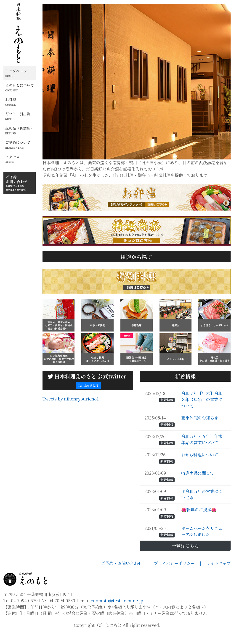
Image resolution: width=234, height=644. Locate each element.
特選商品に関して (198, 485)
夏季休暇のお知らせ (200, 430)
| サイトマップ (215, 575)
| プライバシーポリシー (174, 575)
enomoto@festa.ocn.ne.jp (117, 612)
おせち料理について (200, 466)
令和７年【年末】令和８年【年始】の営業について (202, 411)
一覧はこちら (185, 558)
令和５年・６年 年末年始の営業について (202, 451)
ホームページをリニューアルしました (202, 543)
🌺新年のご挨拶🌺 (199, 522)
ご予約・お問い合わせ (124, 575)
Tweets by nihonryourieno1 (71, 411)
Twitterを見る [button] (88, 397)
